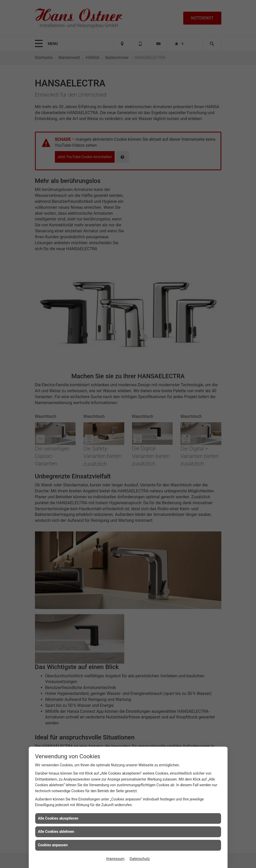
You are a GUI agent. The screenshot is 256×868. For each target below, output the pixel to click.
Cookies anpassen (53, 845)
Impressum (115, 859)
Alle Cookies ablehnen (56, 832)
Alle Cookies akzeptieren (58, 818)
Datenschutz (140, 859)
